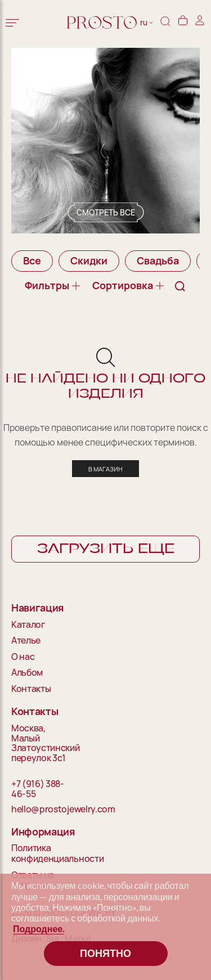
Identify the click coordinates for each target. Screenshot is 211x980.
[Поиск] (165, 23)
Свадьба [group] (158, 260)
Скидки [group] (89, 260)
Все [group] (32, 260)
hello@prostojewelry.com (43, 810)
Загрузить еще (106, 549)
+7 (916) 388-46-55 (38, 789)
